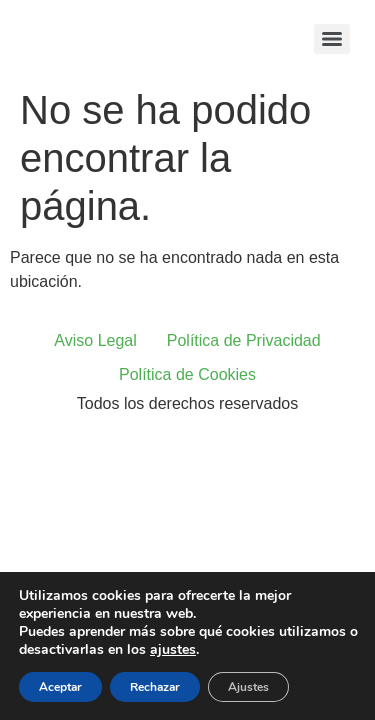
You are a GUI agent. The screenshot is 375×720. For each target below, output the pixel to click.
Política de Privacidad (244, 340)
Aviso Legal (95, 340)
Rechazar (155, 687)
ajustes (173, 650)
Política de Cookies (187, 374)
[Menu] (332, 39)
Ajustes (248, 687)
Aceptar (60, 687)
